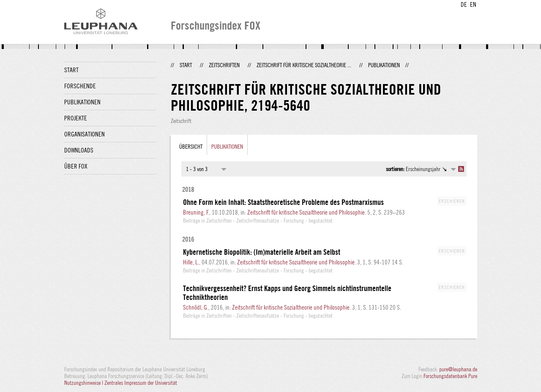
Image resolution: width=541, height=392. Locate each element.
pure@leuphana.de (458, 369)
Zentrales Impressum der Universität (141, 383)
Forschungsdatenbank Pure (450, 376)
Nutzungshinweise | (84, 383)
